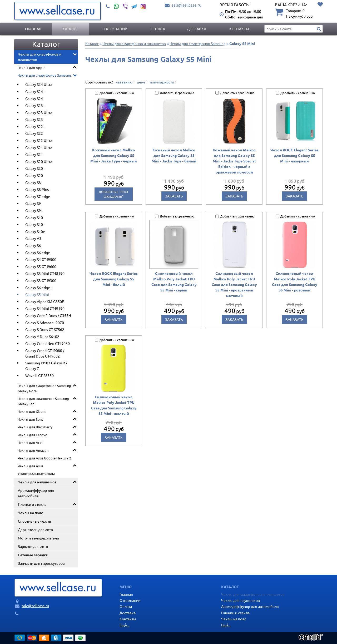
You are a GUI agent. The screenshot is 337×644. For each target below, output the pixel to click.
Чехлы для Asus (30, 466)
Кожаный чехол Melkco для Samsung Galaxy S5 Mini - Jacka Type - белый (174, 155)
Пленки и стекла (32, 504)
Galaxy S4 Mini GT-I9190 (45, 308)
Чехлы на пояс (30, 513)
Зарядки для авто (33, 546)
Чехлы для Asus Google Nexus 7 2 (44, 458)
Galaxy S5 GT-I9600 (41, 266)
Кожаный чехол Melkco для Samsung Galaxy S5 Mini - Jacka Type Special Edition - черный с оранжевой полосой (234, 161)
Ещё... (124, 625)
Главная (33, 29)
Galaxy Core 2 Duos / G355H (48, 315)
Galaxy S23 (34, 119)
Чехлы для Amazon (33, 450)
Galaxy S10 (34, 217)
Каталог (70, 29)
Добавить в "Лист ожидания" (114, 194)
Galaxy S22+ (35, 126)
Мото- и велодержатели (38, 538)
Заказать (174, 196)
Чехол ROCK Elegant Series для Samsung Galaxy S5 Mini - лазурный (294, 155)
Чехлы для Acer (30, 442)
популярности (162, 82)
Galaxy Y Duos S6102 (42, 336)
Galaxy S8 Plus (37, 189)
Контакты (239, 29)
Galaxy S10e (35, 231)
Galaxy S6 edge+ (39, 288)
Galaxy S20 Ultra (39, 161)
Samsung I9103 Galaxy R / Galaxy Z (46, 366)
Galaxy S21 (34, 154)
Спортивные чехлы (34, 521)
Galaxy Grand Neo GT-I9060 (48, 343)
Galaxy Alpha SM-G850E (45, 301)
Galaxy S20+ (35, 168)
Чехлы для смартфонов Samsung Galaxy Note (44, 388)
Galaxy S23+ (35, 105)
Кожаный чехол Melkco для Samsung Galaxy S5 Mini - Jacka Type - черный (114, 155)
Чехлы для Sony (30, 419)
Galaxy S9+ (34, 210)
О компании (115, 29)
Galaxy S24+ (35, 91)
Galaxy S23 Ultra (39, 112)
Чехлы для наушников (37, 482)
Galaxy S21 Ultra (39, 147)
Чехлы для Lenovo (33, 435)
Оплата (158, 29)
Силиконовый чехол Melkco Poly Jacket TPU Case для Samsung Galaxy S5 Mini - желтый (114, 405)
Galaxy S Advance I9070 (45, 323)
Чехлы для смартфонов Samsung (44, 75)
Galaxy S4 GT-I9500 (41, 259)
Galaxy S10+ (35, 224)
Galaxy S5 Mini (37, 294)
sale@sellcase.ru (187, 5)
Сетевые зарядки (33, 555)
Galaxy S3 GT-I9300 (41, 280)
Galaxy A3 (33, 238)
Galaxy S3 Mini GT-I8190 (45, 273)
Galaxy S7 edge (38, 196)
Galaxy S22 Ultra (39, 140)
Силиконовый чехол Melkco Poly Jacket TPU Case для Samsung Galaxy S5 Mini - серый (174, 282)
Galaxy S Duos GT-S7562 (45, 329)
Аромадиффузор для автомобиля (36, 493)
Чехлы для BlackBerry (35, 427)
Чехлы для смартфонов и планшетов (40, 57)
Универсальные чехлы (36, 474)
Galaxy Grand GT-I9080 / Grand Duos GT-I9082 (45, 353)
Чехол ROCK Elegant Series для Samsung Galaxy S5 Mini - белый (114, 279)
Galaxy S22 (34, 133)
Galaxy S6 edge (38, 252)
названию (124, 82)
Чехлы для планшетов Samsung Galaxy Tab (43, 401)
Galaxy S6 (33, 245)
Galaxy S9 (33, 203)
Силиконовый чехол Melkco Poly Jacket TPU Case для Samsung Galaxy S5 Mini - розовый (295, 282)
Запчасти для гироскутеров (41, 563)
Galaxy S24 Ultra (39, 84)
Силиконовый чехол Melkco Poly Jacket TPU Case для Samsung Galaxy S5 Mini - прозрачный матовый (234, 284)
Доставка (197, 29)
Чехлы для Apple (31, 68)
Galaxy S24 (34, 98)
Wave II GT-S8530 (39, 375)
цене (141, 82)
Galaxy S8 (33, 182)
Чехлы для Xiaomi (32, 411)
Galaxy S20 (34, 175)
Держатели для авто (35, 529)
